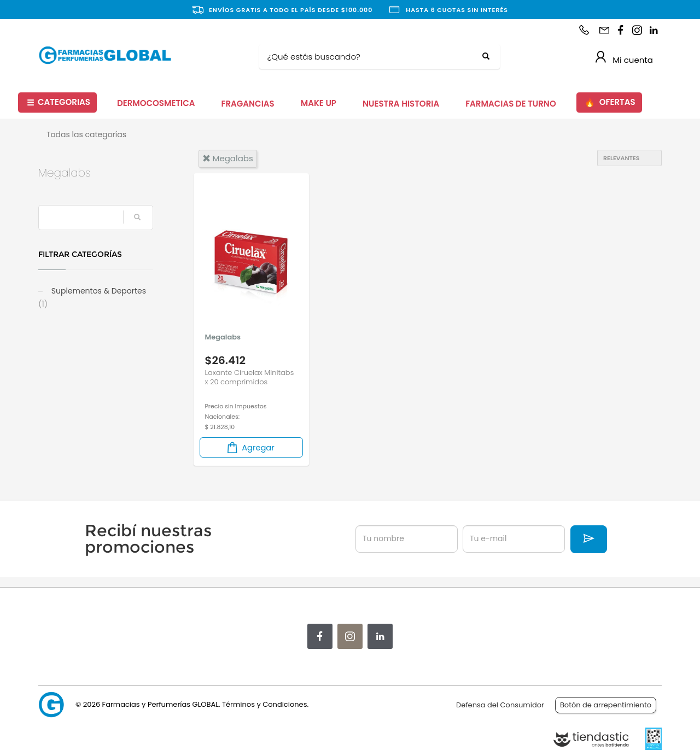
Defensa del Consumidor (500, 705)
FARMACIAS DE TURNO (511, 104)
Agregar (250, 447)
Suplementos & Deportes (92, 297)
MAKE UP (319, 103)
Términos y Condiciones (264, 704)
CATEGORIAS (59, 102)
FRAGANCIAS (248, 104)
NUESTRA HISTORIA (401, 104)
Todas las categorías (86, 134)
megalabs (228, 158)
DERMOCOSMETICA (156, 103)
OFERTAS (610, 102)
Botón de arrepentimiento (606, 705)
